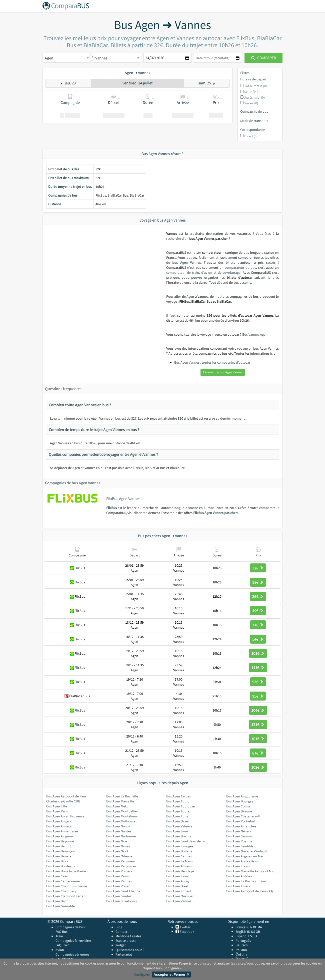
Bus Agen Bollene (179, 851)
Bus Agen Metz (117, 806)
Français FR (244, 927)
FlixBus (111, 508)
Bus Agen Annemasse (62, 831)
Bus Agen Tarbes (178, 796)
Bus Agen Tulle (177, 816)
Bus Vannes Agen (255, 334)
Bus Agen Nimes (118, 846)
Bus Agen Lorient (179, 891)
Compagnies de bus (70, 927)
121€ (258, 725)
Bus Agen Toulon (179, 801)
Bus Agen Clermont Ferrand (67, 896)
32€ (258, 568)
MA (260, 927)
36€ (258, 596)
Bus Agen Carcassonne (63, 881)
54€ (258, 639)
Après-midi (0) (254, 97)
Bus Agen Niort (117, 851)
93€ (258, 682)
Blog (119, 927)
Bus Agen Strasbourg (122, 901)
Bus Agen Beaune (239, 811)
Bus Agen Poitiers (119, 871)
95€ (258, 696)
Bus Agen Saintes (119, 896)
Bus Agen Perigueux (121, 861)
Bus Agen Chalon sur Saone (67, 886)
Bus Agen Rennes (119, 881)
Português (243, 941)
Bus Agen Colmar (239, 806)
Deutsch (242, 945)
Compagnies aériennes (72, 954)
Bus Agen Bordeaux (61, 866)
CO (255, 936)
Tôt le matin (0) (255, 86)
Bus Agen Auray (178, 881)
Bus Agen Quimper (180, 896)
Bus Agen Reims (118, 876)
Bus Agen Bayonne (60, 841)
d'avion (207, 272)
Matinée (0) (252, 92)
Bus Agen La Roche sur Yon (246, 881)
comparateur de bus (240, 267)
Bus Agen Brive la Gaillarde (66, 871)
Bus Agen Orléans (119, 856)
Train (59, 936)
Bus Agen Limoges (180, 846)
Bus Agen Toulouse (180, 806)
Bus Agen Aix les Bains (242, 861)
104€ (258, 710)
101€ (258, 653)
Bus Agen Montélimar (122, 816)
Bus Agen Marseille (120, 801)
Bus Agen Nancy (118, 826)
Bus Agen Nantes (119, 831)
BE (255, 927)
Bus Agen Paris (57, 811)
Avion (60, 950)
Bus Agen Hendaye (180, 871)
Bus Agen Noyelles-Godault (247, 851)
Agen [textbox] (49, 58)
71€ (258, 625)
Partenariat (124, 954)
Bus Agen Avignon (60, 836)
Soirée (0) (251, 103)
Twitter (185, 927)
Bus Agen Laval (177, 876)
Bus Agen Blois (57, 861)
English (241, 932)
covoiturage (232, 272)
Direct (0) (251, 136)
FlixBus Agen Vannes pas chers (216, 513)
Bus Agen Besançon (61, 851)
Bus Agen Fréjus (238, 866)
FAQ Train (62, 945)
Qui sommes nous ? (130, 950)
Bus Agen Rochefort (241, 821)
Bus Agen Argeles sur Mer (245, 856)
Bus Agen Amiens (179, 866)
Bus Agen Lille (57, 806)
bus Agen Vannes (186, 262)
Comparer (264, 58)
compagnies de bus (244, 296)
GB (258, 932)
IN (249, 932)
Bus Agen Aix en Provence (65, 816)
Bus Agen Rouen (118, 886)
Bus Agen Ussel (177, 821)
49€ (258, 611)
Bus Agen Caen (57, 876)
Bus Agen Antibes (239, 876)
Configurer (142, 975)
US (253, 932)
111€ (258, 668)
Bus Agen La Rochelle (122, 796)
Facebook (187, 932)
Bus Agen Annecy (59, 826)
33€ (258, 582)
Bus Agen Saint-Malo (241, 846)
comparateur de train (183, 272)
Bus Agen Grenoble (60, 906)
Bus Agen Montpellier (122, 811)
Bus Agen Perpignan (121, 866)
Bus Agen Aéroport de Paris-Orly (250, 891)
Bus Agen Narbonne (121, 836)
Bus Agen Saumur (239, 836)
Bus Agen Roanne (239, 841)
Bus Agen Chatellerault (243, 816)
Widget (121, 945)
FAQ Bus (61, 932)
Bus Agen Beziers (59, 856)
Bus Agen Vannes (179, 901)
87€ (258, 753)
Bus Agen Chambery (61, 891)
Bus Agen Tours (178, 811)
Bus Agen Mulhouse (121, 821)
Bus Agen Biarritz (179, 836)
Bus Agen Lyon (177, 831)
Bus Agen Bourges (240, 801)
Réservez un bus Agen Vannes (223, 372)
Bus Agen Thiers (238, 886)
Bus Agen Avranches (241, 826)
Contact (121, 932)
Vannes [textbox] (101, 58)
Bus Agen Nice (117, 841)
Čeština (241, 954)
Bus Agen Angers (59, 821)
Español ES (244, 936)
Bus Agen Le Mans (179, 861)
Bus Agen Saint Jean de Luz (186, 841)
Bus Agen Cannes (179, 856)
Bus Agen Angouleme (242, 796)
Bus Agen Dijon (57, 901)
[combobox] (66, 58)
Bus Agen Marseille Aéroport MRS (251, 871)
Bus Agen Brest (177, 886)
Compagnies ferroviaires (73, 941)
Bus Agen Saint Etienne (123, 891)
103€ (258, 767)
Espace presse (126, 941)
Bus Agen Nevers (239, 831)
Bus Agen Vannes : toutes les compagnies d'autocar (212, 362)
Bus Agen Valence (179, 826)
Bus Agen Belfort (59, 846)
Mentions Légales (128, 936)
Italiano (241, 950)
